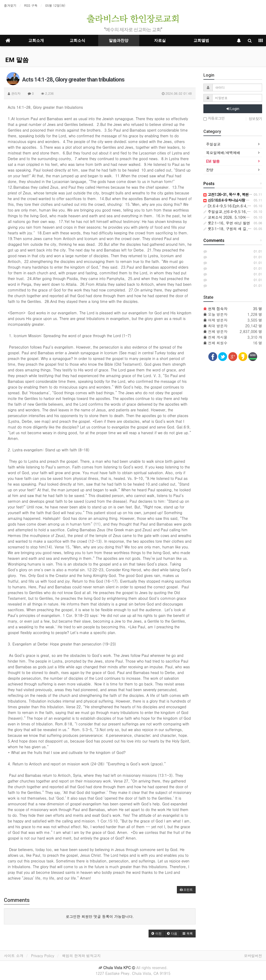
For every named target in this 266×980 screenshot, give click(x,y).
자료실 (160, 40)
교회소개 (36, 40)
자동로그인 (214, 118)
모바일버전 (253, 956)
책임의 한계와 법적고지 (81, 956)
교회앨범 (201, 40)
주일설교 (213, 144)
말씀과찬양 (119, 40)
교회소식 (77, 40)
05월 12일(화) (55, 5)
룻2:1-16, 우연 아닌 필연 (227, 223)
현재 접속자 (218, 309)
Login (233, 109)
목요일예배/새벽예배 (223, 153)
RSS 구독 (31, 5)
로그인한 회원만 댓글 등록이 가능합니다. (100, 916)
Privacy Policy (43, 956)
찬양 (210, 170)
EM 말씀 (17, 60)
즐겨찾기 (10, 5)
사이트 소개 (14, 956)
